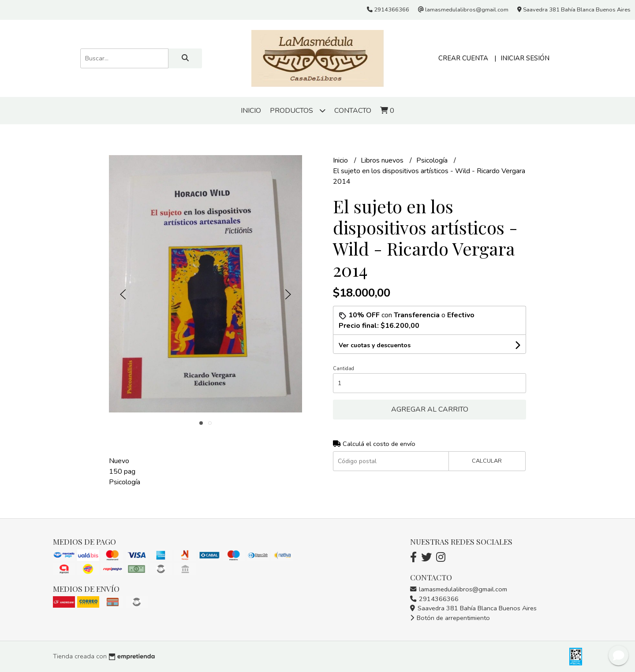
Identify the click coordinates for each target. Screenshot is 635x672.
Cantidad (344, 369)
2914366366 (434, 599)
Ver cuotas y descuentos (375, 345)
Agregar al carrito (430, 409)
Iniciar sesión (525, 58)
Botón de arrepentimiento (450, 618)
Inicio (251, 111)
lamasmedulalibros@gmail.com (459, 589)
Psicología (433, 160)
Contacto (353, 111)
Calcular (487, 461)
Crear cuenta (463, 58)
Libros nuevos (383, 160)
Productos (298, 110)
